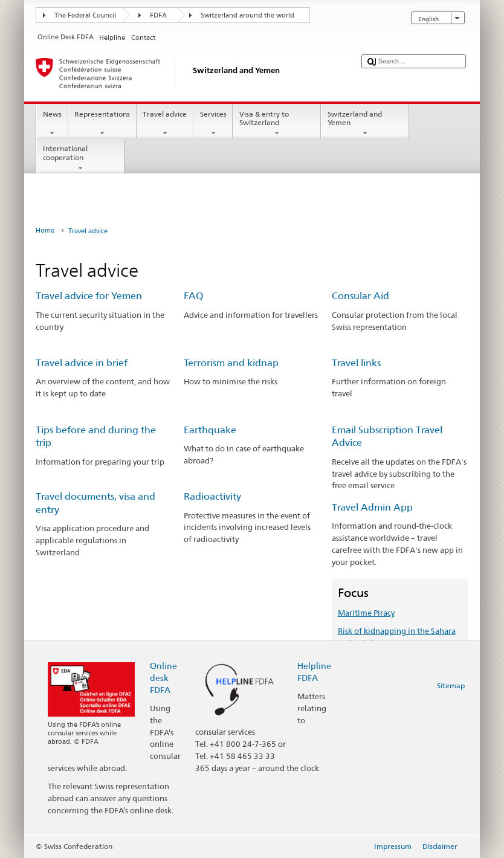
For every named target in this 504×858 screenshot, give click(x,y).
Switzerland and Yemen (365, 124)
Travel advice (165, 124)
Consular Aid (360, 296)
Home (45, 231)
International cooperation (80, 158)
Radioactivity (212, 496)
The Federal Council (85, 15)
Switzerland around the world (247, 15)
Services (213, 124)
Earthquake (210, 430)
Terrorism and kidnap (231, 363)
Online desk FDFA (163, 678)
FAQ (194, 296)
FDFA (158, 15)
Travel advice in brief (82, 363)
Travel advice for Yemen (89, 296)
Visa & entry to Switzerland (277, 124)
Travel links (356, 363)
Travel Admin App (372, 507)
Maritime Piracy (366, 613)
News (52, 124)
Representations (102, 124)
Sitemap (451, 685)
